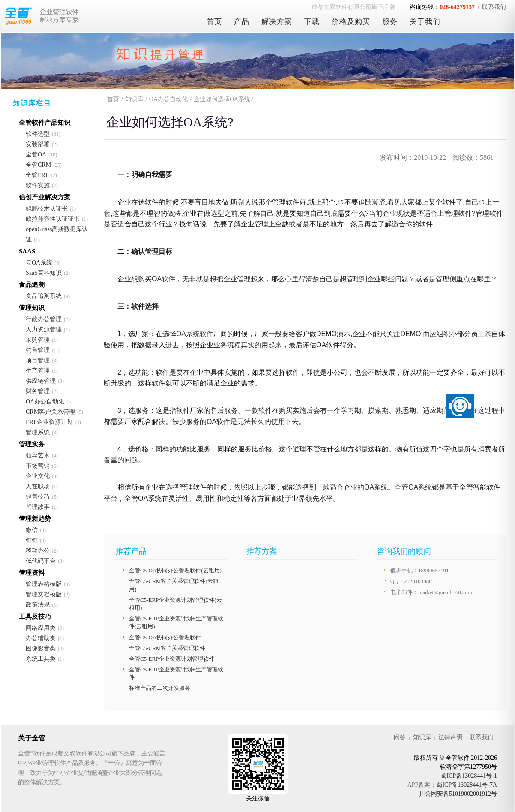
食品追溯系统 (44, 296)
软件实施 (38, 185)
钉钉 (32, 540)
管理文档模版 (44, 594)
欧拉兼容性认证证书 (53, 219)
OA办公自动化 (45, 401)
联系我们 (494, 7)
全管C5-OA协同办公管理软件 (165, 637)
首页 (214, 22)
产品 (242, 22)
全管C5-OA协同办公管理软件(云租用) (175, 570)
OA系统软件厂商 (202, 334)
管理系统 (38, 432)
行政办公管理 (44, 319)
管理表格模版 (44, 584)
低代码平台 (41, 561)
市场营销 (38, 466)
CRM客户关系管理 (50, 412)
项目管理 (38, 360)
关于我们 (425, 22)
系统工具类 (41, 659)
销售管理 (38, 350)
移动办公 (38, 551)
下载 (312, 22)
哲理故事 (38, 507)
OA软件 (163, 279)
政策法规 (38, 605)
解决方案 (277, 22)
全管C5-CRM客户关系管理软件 (167, 648)
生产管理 (38, 371)
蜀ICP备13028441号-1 (469, 776)
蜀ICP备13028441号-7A (467, 785)
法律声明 (450, 737)
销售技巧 (38, 497)
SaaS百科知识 (44, 273)
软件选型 (38, 134)
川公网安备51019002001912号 (458, 794)
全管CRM (38, 165)
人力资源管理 (44, 329)
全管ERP (37, 175)
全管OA (36, 155)
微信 (32, 530)
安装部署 (38, 144)
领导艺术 (38, 456)
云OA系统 (39, 263)
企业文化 (38, 476)
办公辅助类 (41, 638)
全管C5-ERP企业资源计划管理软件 (172, 659)
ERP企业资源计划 (49, 422)
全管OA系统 (413, 487)
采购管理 (38, 340)
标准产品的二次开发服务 (160, 688)
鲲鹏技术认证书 (47, 209)
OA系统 (376, 487)
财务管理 (38, 391)
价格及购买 (351, 22)
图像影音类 (41, 648)
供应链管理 (41, 381)
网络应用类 (41, 628)
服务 (390, 22)
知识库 (134, 99)
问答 (400, 737)
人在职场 (38, 486)
